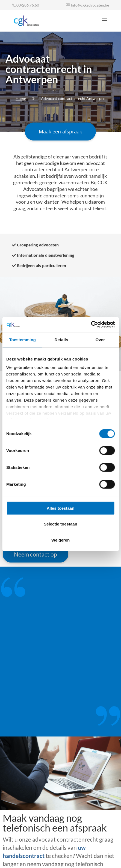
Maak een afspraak (60, 132)
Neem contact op (36, 554)
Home (21, 98)
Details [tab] (61, 339)
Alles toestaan (61, 508)
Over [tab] (100, 339)
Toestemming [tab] (22, 339)
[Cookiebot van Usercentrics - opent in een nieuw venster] (91, 325)
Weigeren (60, 540)
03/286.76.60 (28, 5)
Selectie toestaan (60, 524)
